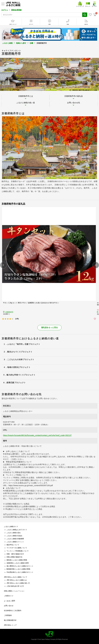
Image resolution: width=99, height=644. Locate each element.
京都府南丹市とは (26, 96)
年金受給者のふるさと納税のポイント (20, 572)
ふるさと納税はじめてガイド (17, 530)
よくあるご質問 (9, 601)
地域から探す (21, 43)
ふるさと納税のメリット (15, 542)
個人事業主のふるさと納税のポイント (20, 566)
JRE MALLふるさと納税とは (17, 580)
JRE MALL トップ (10, 625)
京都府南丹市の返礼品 (74, 96)
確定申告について (13, 545)
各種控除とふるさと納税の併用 (18, 563)
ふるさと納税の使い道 (26, 103)
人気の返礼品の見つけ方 (15, 586)
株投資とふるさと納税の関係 (17, 560)
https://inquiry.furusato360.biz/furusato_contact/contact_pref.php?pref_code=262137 (37, 435)
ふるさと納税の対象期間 (15, 539)
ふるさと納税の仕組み (14, 536)
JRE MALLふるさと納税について (16, 577)
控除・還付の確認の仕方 (15, 554)
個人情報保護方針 (10, 620)
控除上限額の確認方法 (14, 557)
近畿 (31, 43)
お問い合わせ (9, 606)
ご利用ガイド (9, 596)
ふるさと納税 (7, 43)
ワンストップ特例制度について (18, 551)
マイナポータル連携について (17, 548)
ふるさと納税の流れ (14, 533)
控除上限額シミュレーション (14, 591)
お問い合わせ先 (74, 103)
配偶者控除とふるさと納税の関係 (18, 569)
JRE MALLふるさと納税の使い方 (18, 583)
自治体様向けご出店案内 (13, 611)
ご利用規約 (8, 615)
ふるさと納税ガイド (11, 527)
